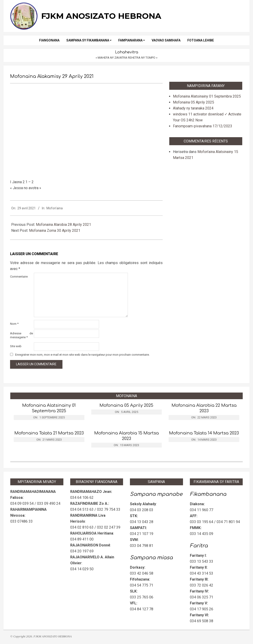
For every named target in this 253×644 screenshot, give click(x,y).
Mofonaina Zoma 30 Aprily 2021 (55, 231)
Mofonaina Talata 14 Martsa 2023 (204, 433)
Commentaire (19, 277)
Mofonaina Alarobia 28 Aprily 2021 (63, 225)
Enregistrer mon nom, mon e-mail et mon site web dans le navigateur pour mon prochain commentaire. (82, 355)
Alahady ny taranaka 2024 (193, 108)
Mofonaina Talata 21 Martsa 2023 (49, 433)
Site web (16, 346)
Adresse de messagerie (22, 335)
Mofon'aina (55, 208)
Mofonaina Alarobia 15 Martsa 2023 (127, 436)
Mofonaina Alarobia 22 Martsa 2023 (204, 408)
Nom (14, 324)
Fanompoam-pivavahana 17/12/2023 (203, 126)
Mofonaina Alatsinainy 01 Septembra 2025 (207, 96)
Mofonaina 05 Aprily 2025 (194, 102)
